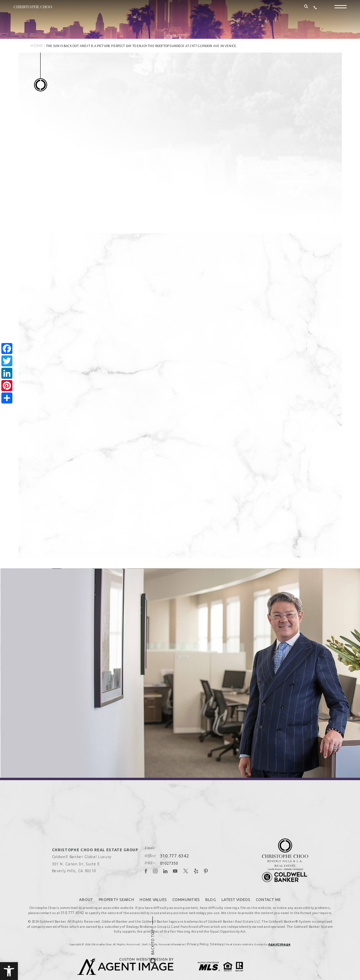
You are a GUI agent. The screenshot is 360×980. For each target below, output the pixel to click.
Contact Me (267, 889)
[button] (9, 971)
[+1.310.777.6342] (315, 11)
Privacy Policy (201, 932)
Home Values (154, 889)
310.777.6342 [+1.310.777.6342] (180, 846)
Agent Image (275, 932)
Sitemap (216, 932)
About (88, 889)
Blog (210, 889)
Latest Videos (235, 889)
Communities (186, 889)
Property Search (118, 889)
